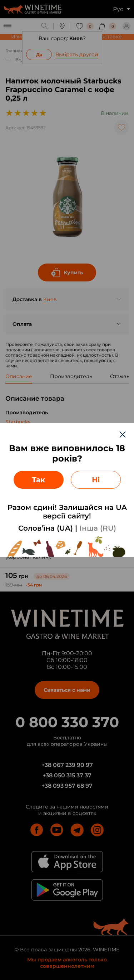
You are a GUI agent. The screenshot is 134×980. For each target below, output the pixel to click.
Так (38, 480)
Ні (96, 480)
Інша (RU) (98, 528)
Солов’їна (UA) (46, 528)
